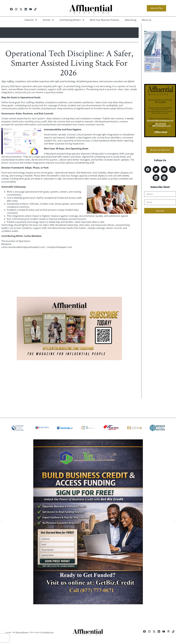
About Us (147, 20)
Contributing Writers (72, 20)
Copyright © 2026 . (17, 632)
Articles (48, 20)
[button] (2, 521)
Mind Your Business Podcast (105, 20)
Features (31, 20)
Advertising (130, 20)
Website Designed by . (42, 632)
